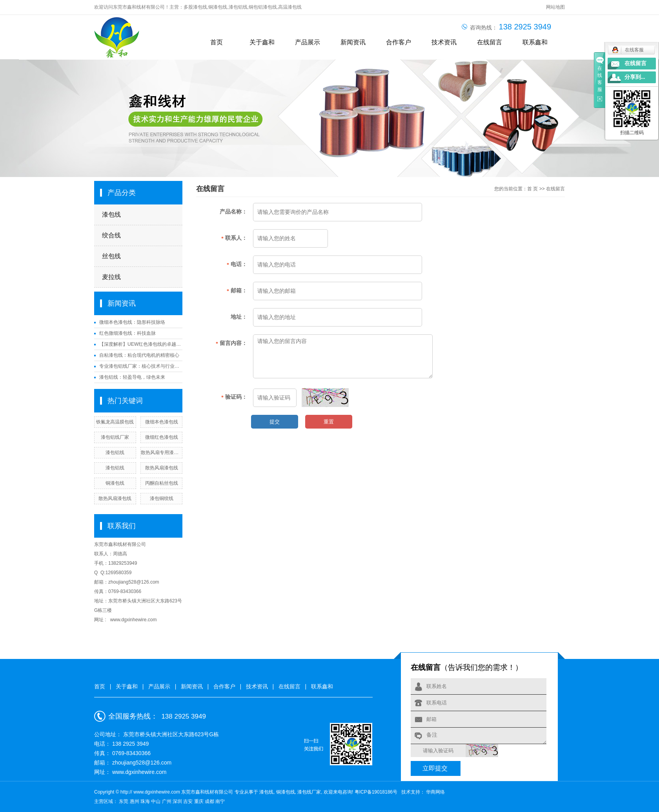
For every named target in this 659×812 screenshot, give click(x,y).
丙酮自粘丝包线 (162, 483)
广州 (167, 801)
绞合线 (111, 235)
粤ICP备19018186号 (376, 792)
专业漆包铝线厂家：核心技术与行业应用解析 (141, 366)
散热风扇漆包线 (162, 468)
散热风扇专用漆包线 (161, 453)
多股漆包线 (195, 7)
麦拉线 (111, 277)
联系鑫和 (535, 42)
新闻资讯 (353, 42)
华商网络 (435, 792)
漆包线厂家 (309, 792)
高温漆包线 (290, 7)
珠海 (146, 801)
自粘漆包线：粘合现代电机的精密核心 (139, 355)
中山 (156, 801)
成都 (210, 801)
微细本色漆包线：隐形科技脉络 (132, 322)
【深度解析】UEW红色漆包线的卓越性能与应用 (141, 344)
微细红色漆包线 (162, 437)
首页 (217, 42)
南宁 (220, 801)
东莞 (124, 801)
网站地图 (555, 7)
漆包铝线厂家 (115, 437)
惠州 (135, 801)
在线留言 (490, 42)
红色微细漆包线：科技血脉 (127, 333)
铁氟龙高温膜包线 (115, 422)
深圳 (178, 801)
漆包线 (111, 214)
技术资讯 (444, 42)
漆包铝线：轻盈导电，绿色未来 (132, 377)
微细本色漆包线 (162, 422)
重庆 (199, 801)
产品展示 (308, 42)
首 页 (532, 189)
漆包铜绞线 (162, 498)
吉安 (188, 801)
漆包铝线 (238, 7)
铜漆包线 (218, 7)
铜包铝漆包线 (263, 7)
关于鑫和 (262, 42)
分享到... (635, 77)
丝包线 (111, 256)
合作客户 (399, 42)
